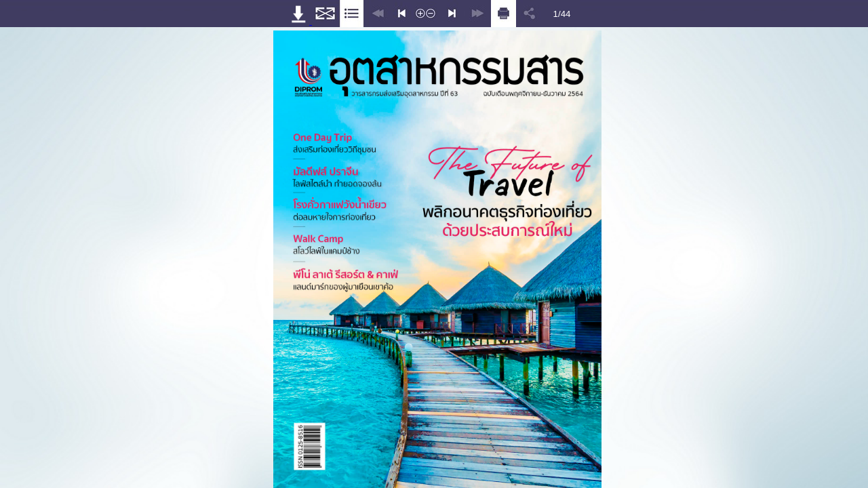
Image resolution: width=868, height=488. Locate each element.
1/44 (562, 14)
